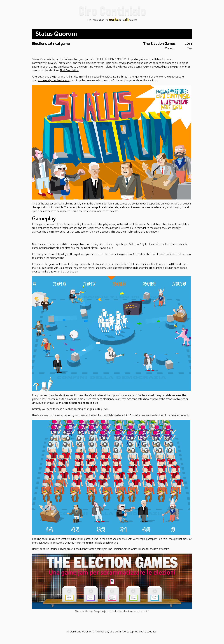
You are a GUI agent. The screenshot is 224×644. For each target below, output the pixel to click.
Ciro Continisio (112, 11)
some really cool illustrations (54, 81)
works (113, 20)
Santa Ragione (144, 67)
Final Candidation (69, 71)
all (126, 20)
